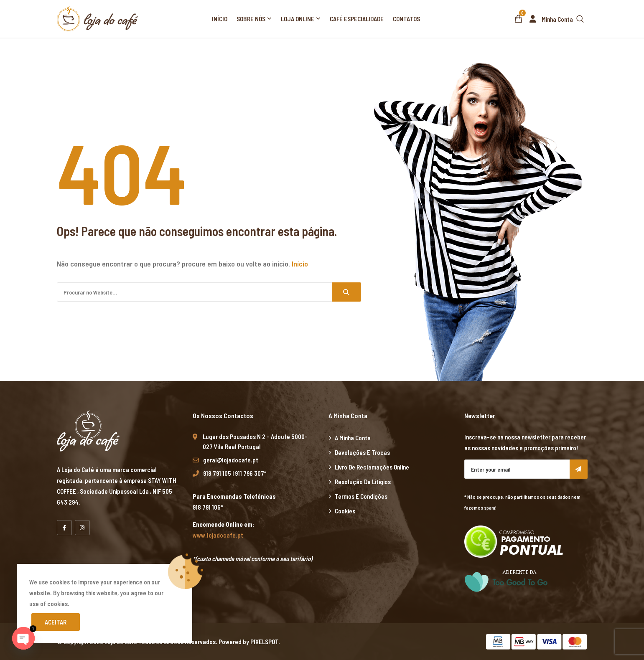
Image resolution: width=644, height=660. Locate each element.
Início (220, 19)
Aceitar (56, 622)
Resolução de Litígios (363, 482)
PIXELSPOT (264, 642)
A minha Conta (353, 438)
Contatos (406, 19)
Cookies (345, 511)
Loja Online (298, 19)
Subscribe (579, 469)
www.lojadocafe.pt (218, 535)
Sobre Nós (251, 19)
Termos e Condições (361, 496)
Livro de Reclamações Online (372, 467)
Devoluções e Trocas (362, 452)
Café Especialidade (357, 19)
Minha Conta (549, 19)
